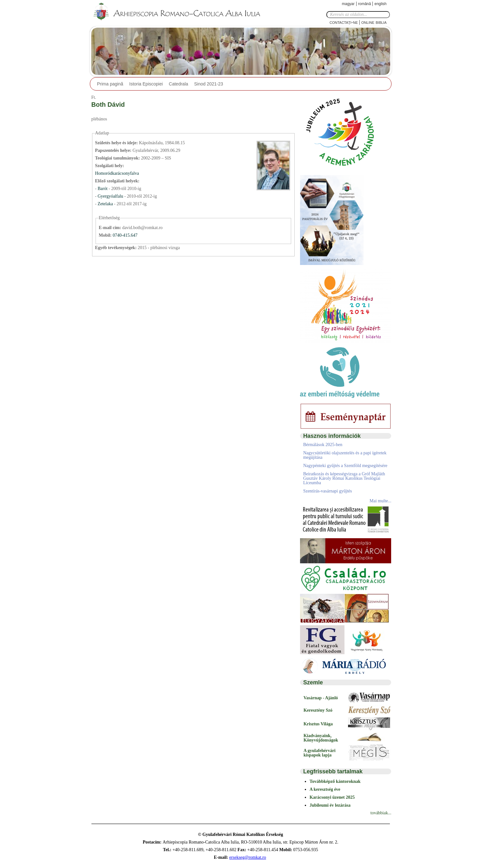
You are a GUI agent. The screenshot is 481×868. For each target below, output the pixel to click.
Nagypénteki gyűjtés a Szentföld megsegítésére (345, 466)
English (380, 4)
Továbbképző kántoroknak (335, 781)
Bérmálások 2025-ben (323, 445)
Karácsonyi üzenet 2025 (332, 797)
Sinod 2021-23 (209, 84)
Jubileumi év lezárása (330, 805)
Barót (103, 189)
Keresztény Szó (318, 710)
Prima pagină (110, 84)
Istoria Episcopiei (146, 84)
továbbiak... (381, 813)
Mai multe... (380, 501)
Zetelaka (106, 204)
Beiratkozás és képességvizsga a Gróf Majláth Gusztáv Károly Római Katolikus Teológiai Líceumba (344, 478)
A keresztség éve (325, 789)
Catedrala (179, 84)
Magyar (348, 4)
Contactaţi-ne (344, 22)
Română (365, 4)
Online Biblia (374, 22)
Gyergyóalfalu (111, 196)
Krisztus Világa (318, 724)
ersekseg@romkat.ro (248, 857)
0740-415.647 (125, 235)
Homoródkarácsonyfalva (117, 173)
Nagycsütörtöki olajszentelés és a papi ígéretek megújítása (345, 455)
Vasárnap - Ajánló (321, 698)
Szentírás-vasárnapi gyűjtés (328, 491)
